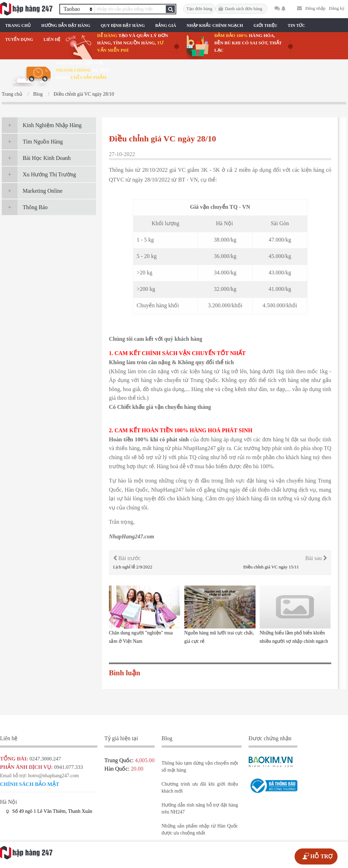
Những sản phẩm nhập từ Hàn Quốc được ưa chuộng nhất (200, 829)
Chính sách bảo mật (30, 784)
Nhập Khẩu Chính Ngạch (215, 25)
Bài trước (127, 558)
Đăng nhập (316, 8)
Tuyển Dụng (19, 39)
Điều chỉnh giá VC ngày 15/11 (271, 567)
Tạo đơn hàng (199, 9)
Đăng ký (337, 8)
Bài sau (316, 558)
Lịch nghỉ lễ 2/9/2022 (133, 567)
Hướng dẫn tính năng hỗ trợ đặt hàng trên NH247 (200, 808)
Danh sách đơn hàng (243, 9)
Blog (38, 94)
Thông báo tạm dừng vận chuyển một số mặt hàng (200, 767)
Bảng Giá (166, 25)
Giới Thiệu (265, 25)
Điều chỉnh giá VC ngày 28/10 (84, 94)
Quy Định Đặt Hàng (123, 25)
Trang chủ (18, 25)
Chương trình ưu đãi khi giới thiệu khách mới (200, 788)
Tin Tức (296, 25)
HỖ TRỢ (321, 856)
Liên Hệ (52, 39)
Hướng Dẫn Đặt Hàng (66, 25)
